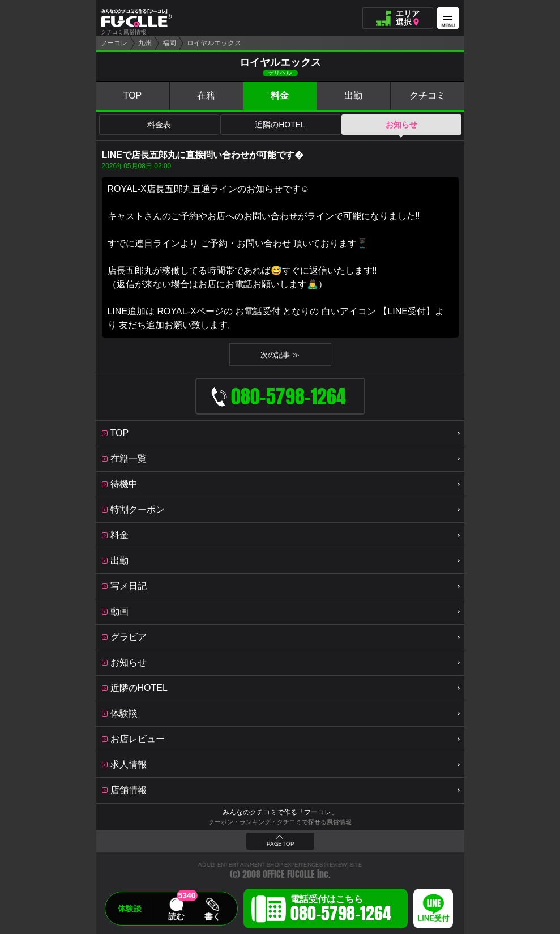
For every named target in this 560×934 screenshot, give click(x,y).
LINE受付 (433, 918)
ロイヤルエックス (214, 43)
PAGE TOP (280, 844)
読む (176, 916)
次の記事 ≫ (280, 355)
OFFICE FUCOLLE (289, 874)
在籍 (206, 95)
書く (212, 916)
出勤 (353, 95)
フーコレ (114, 43)
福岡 (169, 43)
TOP (133, 95)
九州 (145, 43)
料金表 (159, 125)
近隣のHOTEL (280, 125)
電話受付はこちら (341, 910)
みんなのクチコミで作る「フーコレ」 (280, 812)
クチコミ (428, 95)
